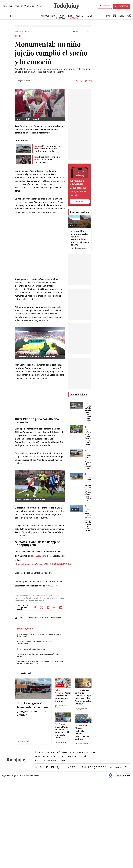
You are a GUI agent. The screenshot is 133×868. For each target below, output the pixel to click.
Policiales (61, 18)
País (70, 16)
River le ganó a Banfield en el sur (31, 649)
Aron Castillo (21, 126)
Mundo (89, 16)
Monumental (45, 133)
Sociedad (45, 756)
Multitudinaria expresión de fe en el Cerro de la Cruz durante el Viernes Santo (40, 662)
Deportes (74, 752)
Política (79, 16)
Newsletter (74, 18)
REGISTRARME (123, 6)
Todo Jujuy (19, 32)
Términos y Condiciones (72, 767)
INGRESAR (106, 6)
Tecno (53, 756)
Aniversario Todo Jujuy (56, 760)
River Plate (44, 618)
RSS (111, 767)
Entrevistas (72, 756)
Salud (37, 756)
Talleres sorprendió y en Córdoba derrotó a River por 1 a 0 (39, 655)
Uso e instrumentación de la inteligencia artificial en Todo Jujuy (94, 767)
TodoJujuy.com (38, 556)
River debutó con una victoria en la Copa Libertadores (34, 643)
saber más (80, 201)
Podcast (62, 756)
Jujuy (62, 16)
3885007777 (51, 586)
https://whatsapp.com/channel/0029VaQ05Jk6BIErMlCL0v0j (43, 564)
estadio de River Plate (25, 133)
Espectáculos (85, 756)
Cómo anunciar (126, 767)
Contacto (118, 767)
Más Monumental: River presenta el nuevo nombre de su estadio (39, 635)
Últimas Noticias (48, 16)
